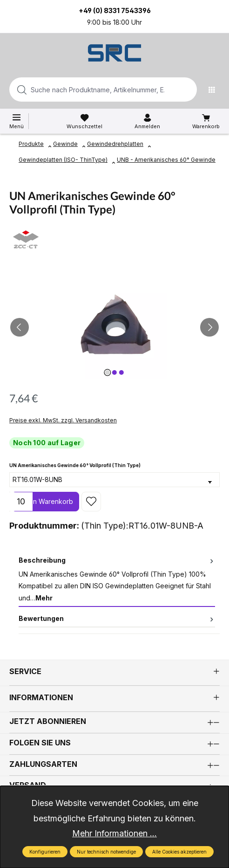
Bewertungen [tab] (117, 618)
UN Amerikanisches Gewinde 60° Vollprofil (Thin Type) (75, 465)
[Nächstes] (209, 327)
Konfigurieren (45, 852)
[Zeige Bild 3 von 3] (121, 372)
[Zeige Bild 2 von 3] (114, 372)
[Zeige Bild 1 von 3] (108, 372)
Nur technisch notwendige (106, 852)
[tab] (117, 579)
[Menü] (214, 90)
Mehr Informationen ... (114, 833)
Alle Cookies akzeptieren (179, 852)
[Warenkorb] (206, 122)
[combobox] (88, 90)
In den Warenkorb (45, 501)
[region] (114, 327)
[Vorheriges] (20, 327)
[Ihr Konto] (147, 122)
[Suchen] (187, 90)
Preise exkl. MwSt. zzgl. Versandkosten (63, 420)
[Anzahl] (21, 502)
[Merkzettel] (84, 122)
